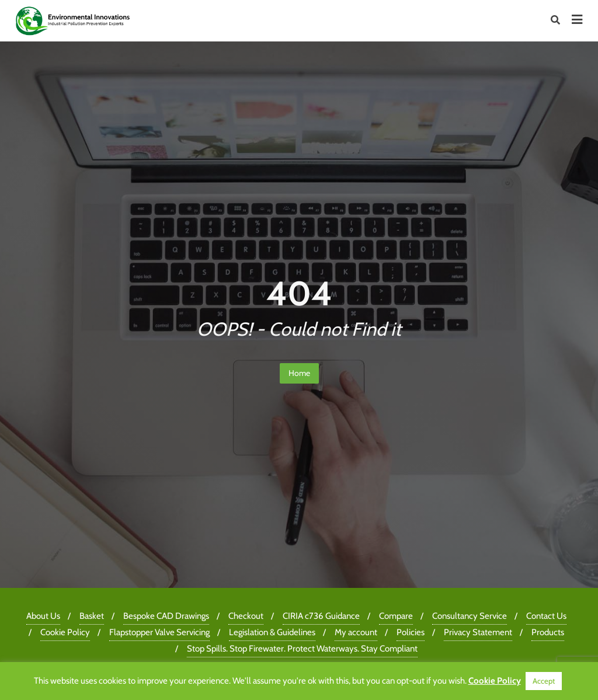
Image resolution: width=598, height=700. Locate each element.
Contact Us (546, 616)
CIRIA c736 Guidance (321, 616)
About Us (43, 616)
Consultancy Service (470, 616)
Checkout (246, 616)
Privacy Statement (478, 632)
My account (356, 632)
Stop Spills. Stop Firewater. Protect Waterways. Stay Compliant (302, 649)
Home (299, 373)
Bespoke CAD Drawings (166, 616)
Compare (396, 616)
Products (548, 632)
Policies (411, 632)
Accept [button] (544, 681)
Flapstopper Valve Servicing (159, 632)
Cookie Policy (65, 632)
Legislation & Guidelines (272, 632)
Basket (92, 616)
